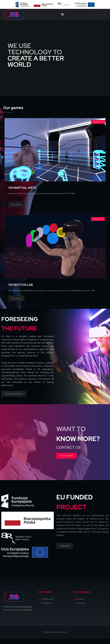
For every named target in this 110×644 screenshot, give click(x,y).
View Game (16, 205)
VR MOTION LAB (21, 285)
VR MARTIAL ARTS (22, 188)
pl (105, 15)
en (100, 15)
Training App (98, 122)
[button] (14, 394)
